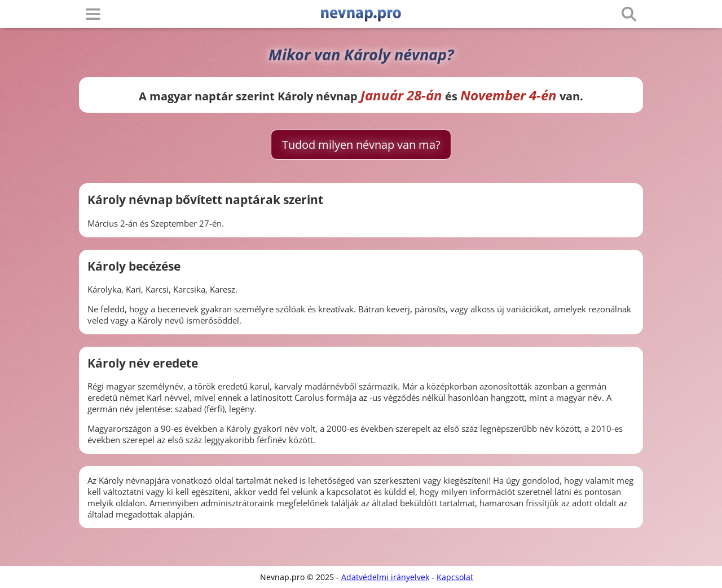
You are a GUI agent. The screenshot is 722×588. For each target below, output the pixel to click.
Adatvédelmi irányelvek (385, 577)
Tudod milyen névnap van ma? (361, 145)
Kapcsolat (455, 577)
